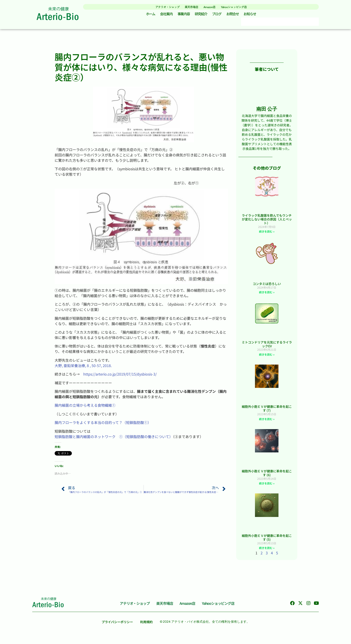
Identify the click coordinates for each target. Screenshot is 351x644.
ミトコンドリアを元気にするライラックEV (267, 346)
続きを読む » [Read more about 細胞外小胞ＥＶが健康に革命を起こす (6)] (267, 485)
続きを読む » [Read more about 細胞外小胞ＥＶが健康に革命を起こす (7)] (267, 421)
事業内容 (182, 15)
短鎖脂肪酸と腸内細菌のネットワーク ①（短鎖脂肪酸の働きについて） (114, 438)
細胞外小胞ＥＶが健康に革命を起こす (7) (267, 410)
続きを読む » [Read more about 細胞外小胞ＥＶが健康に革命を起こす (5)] (267, 550)
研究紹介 (201, 15)
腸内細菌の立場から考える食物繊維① (85, 407)
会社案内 (163, 15)
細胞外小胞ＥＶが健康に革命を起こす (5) (267, 539)
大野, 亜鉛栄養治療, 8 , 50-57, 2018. (83, 367)
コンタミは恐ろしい (267, 285)
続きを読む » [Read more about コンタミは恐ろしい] (267, 294)
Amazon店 (211, 6)
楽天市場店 (190, 6)
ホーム (145, 15)
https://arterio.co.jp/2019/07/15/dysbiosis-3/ (120, 376)
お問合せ (236, 15)
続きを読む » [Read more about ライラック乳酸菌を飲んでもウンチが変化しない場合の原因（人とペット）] (267, 233)
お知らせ (255, 15)
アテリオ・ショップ (161, 6)
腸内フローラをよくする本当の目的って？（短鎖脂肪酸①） (103, 424)
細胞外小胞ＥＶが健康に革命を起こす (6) (267, 475)
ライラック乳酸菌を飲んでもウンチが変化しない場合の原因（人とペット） (267, 221)
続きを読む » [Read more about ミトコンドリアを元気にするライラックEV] (267, 356)
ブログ (218, 15)
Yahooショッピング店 (241, 6)
